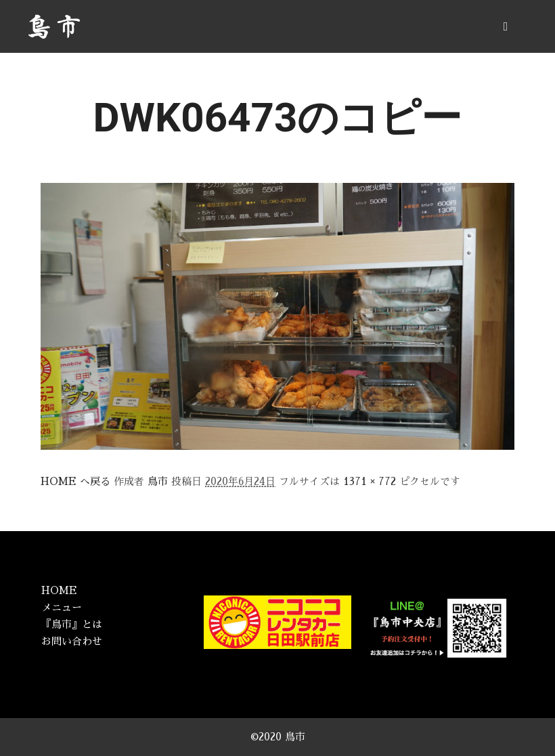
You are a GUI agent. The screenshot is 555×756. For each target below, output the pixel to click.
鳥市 (158, 481)
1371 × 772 (370, 481)
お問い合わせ (72, 641)
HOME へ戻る (75, 481)
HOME (59, 590)
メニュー (62, 607)
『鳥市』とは (72, 624)
